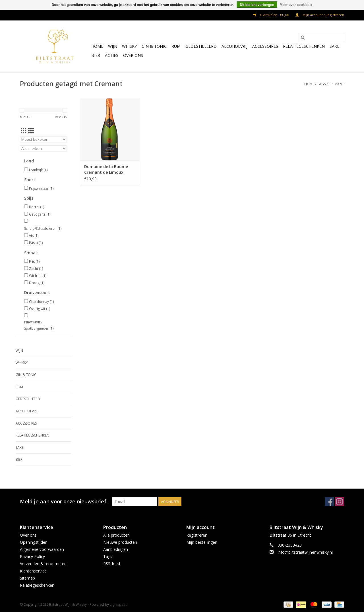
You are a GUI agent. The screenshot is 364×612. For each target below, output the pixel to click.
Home (97, 46)
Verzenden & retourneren (43, 564)
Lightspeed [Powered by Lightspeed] (119, 604)
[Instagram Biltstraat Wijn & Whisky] (340, 502)
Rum (176, 46)
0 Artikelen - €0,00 (271, 15)
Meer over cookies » (296, 5)
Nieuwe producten (120, 542)
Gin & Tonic (154, 46)
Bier (96, 55)
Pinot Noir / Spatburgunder (39, 325)
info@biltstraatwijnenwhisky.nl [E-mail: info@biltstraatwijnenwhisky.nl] (305, 552)
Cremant (336, 84)
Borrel (37, 207)
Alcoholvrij (234, 46)
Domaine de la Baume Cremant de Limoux (106, 169)
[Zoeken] (321, 38)
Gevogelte (40, 214)
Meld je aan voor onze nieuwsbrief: (64, 502)
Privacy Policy (32, 556)
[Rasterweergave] (24, 131)
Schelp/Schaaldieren (43, 229)
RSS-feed (112, 564)
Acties (112, 55)
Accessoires (265, 46)
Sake (334, 46)
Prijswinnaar (41, 188)
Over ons (133, 55)
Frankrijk (38, 170)
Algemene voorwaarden (42, 549)
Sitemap (27, 578)
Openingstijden (34, 542)
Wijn (113, 46)
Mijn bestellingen (202, 542)
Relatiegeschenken (304, 46)
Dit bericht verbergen (257, 5)
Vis (34, 236)
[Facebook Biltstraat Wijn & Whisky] (329, 502)
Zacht (36, 269)
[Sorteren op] (43, 139)
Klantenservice (33, 571)
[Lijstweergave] (31, 131)
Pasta (36, 243)
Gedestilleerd (201, 46)
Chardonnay (41, 302)
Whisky (129, 46)
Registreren (197, 535)
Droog (37, 283)
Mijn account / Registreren (320, 15)
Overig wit (40, 309)
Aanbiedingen (116, 549)
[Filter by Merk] (43, 148)
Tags (321, 84)
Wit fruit (38, 276)
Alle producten (116, 535)
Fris (34, 261)
